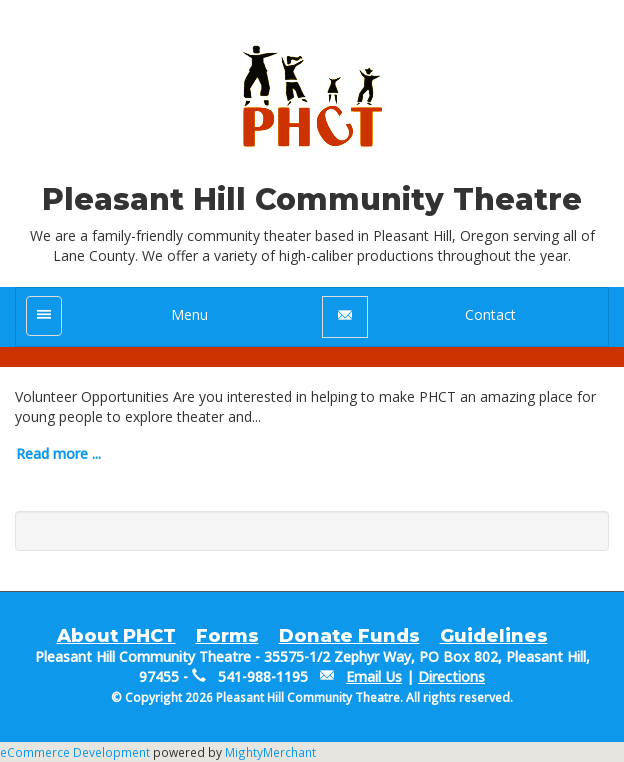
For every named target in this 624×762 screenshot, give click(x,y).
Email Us (374, 676)
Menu (189, 314)
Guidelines (494, 636)
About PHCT (116, 636)
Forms (227, 636)
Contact (490, 314)
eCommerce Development (75, 752)
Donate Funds (349, 636)
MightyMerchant (270, 752)
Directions (451, 676)
